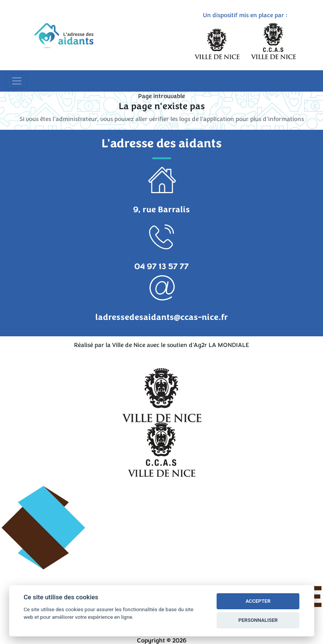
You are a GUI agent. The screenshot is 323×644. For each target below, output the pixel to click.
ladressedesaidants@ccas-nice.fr (162, 317)
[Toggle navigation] (17, 81)
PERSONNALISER (258, 620)
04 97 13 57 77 (161, 266)
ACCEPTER (258, 601)
